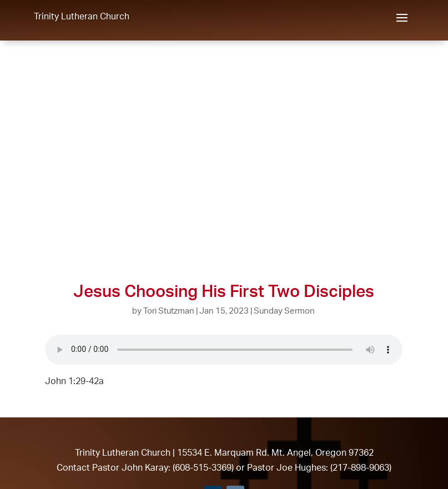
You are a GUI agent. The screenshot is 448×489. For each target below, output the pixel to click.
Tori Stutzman (169, 311)
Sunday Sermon (284, 311)
